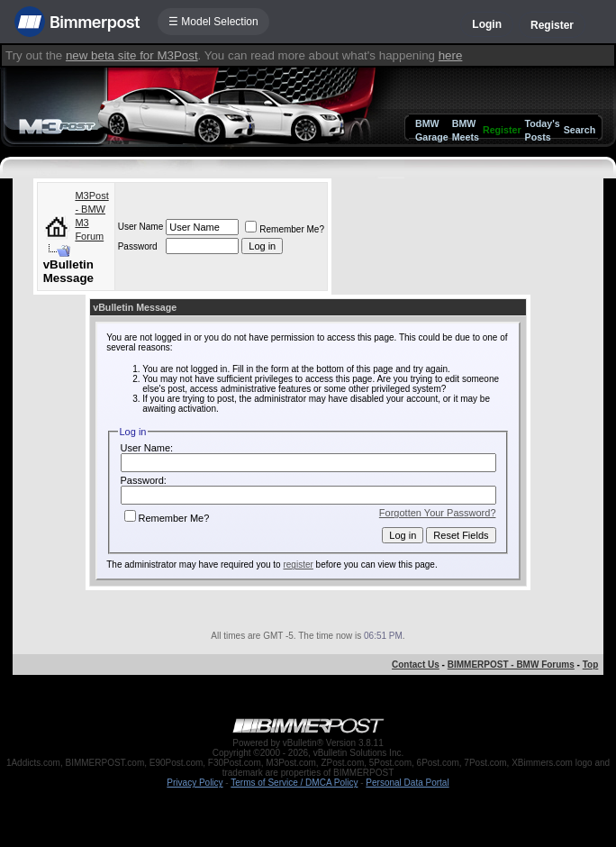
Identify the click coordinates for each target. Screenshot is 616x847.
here (451, 55)
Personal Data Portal (407, 783)
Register (552, 25)
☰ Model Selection (213, 22)
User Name (141, 227)
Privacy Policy (195, 783)
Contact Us (416, 665)
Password (138, 246)
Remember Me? (285, 229)
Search (580, 130)
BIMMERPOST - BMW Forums (511, 665)
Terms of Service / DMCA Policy (294, 783)
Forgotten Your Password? (438, 513)
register (298, 565)
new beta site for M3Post (132, 55)
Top (591, 665)
